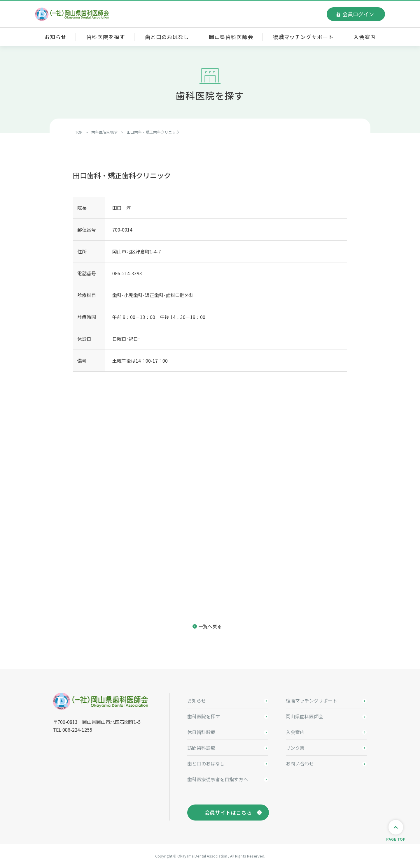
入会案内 (365, 37)
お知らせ (55, 37)
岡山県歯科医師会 (231, 37)
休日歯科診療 (201, 732)
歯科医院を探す (106, 37)
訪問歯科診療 (201, 748)
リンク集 (295, 748)
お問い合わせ (300, 763)
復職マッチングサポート (303, 37)
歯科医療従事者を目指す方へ (218, 779)
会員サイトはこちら (228, 812)
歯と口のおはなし (167, 37)
